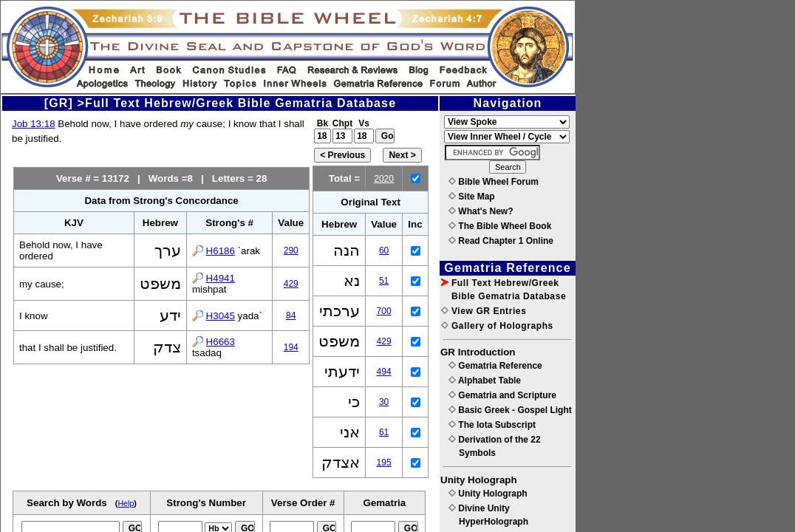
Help (126, 503)
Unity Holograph (488, 494)
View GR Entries (484, 311)
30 (384, 402)
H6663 (221, 342)
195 (384, 463)
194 (291, 347)
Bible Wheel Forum (494, 182)
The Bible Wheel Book (500, 226)
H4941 (221, 278)
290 (291, 250)
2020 (384, 179)
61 (384, 432)
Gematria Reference (495, 366)
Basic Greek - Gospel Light (510, 410)
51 (384, 281)
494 (384, 372)
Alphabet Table (485, 381)
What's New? (481, 211)
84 (291, 316)
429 (291, 284)
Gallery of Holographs (497, 326)
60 (384, 250)
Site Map (472, 197)
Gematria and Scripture (502, 395)
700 (384, 311)
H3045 (221, 316)
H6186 (221, 251)
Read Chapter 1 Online (501, 241)
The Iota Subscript (492, 425)
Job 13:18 (34, 124)
